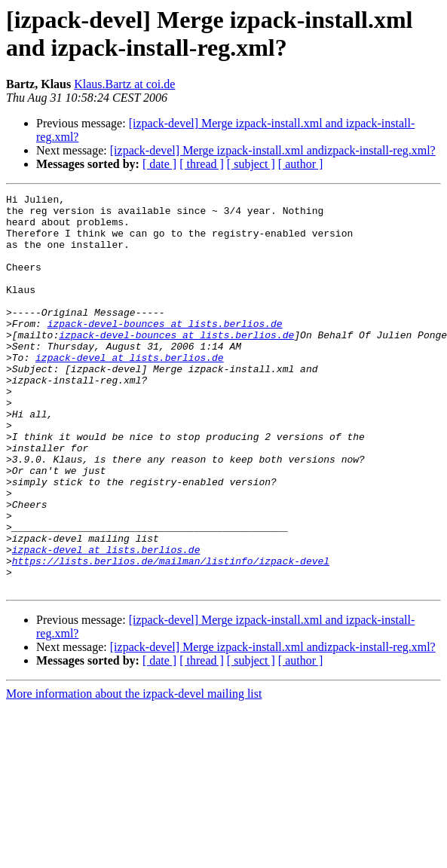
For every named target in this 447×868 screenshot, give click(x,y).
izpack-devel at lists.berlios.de (130, 391)
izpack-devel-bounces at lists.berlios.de (165, 350)
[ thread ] (202, 164)
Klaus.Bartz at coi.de (124, 84)
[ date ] (159, 164)
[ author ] (301, 164)
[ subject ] (251, 164)
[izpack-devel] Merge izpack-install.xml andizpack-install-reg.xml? (273, 150)
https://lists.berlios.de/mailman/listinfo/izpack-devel (171, 635)
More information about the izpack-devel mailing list (134, 773)
